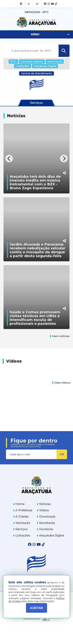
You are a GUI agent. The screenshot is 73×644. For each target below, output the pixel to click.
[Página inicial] (36, 497)
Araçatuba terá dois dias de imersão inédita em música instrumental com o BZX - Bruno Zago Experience (35, 182)
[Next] (64, 158)
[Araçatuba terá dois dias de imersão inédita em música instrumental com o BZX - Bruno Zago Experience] (36, 161)
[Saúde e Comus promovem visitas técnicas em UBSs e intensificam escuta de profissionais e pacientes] (36, 309)
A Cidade (21, 529)
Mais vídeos (61, 395)
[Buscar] (64, 51)
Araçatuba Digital (44, 66)
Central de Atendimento (36, 73)
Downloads (46, 529)
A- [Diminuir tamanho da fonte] (29, 4)
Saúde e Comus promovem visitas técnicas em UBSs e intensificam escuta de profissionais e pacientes (35, 330)
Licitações (24, 66)
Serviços (20, 541)
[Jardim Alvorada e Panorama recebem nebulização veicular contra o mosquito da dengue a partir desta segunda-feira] (36, 235)
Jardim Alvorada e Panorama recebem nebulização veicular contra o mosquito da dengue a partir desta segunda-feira (37, 256)
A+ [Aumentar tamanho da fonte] (37, 4)
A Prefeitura (23, 522)
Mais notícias (60, 348)
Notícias (44, 516)
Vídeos (43, 522)
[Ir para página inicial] (36, 22)
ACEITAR (36, 608)
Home (19, 516)
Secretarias (46, 535)
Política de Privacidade (36, 622)
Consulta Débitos (32, 61)
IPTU (15, 61)
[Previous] (9, 158)
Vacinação (22, 535)
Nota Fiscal (53, 61)
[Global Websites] (36, 630)
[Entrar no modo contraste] (22, 4)
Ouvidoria (45, 541)
